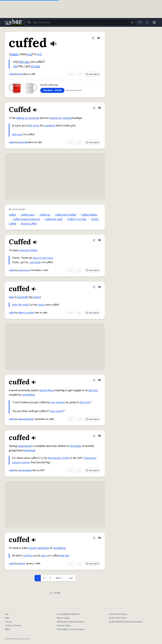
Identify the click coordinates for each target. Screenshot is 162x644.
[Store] (140, 22)
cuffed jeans (28, 215)
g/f (40, 54)
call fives (28, 556)
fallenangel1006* (26, 419)
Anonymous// (24, 270)
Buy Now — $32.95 (52, 90)
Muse (21, 74)
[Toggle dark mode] (147, 22)
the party (34, 126)
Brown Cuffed (29, 224)
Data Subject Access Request (71, 629)
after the (17, 305)
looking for (56, 118)
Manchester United (59, 458)
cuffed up (45, 215)
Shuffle (55, 593)
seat (43, 556)
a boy (22, 250)
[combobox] (81, 22)
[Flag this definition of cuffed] (98, 38)
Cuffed (12, 142)
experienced (25, 446)
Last (71, 578)
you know (35, 262)
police (37, 297)
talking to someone (28, 118)
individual (29, 450)
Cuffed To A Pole (77, 219)
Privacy (8, 622)
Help (7, 618)
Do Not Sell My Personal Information (126, 622)
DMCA (8, 629)
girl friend (32, 250)
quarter (26, 462)
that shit (64, 556)
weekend (50, 126)
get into (93, 390)
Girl (15, 66)
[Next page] (60, 578)
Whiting (22, 564)
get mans (48, 258)
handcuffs (23, 297)
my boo (35, 66)
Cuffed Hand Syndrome (26, 219)
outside (67, 118)
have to (37, 258)
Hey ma (24, 62)
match (26, 305)
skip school (56, 411)
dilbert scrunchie (26, 313)
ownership (43, 548)
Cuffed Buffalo (89, 215)
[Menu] (154, 22)
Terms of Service (13, 626)
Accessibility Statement (68, 614)
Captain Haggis (25, 470)
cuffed (12, 74)
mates (41, 305)
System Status (64, 626)
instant (32, 548)
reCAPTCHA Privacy (118, 614)
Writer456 (23, 142)
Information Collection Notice (71, 622)
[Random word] (132, 22)
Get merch (92, 74)
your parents (58, 402)
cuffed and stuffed (66, 215)
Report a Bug (63, 618)
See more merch (74, 90)
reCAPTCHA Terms (118, 618)
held (11, 297)
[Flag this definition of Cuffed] (99, 108)
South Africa (47, 390)
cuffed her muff (53, 219)
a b (29, 54)
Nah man (17, 134)
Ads (7, 614)
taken (15, 54)
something (28, 395)
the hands (75, 446)
